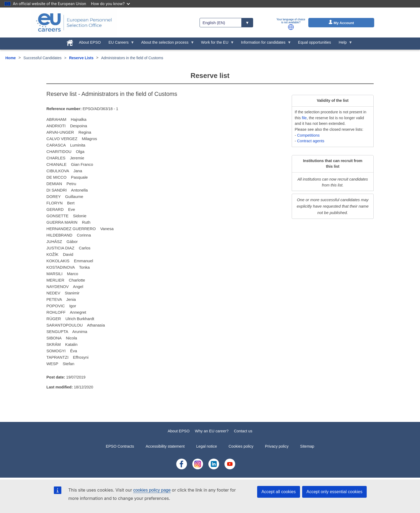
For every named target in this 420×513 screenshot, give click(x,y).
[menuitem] (70, 42)
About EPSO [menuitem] (90, 42)
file (304, 118)
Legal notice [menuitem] (207, 446)
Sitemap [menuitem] (307, 446)
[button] (291, 27)
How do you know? (111, 4)
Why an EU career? (212, 431)
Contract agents (311, 141)
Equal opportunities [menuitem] (315, 42)
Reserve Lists (81, 58)
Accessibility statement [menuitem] (165, 446)
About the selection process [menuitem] (166, 44)
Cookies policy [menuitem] (241, 446)
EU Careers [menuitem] (120, 44)
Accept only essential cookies (334, 492)
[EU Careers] (74, 23)
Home (11, 58)
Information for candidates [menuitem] (264, 44)
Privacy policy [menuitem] (277, 446)
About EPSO (179, 431)
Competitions (308, 135)
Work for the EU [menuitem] (216, 44)
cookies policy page (152, 490)
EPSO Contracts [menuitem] (120, 446)
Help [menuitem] (344, 44)
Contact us (243, 431)
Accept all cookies (279, 492)
